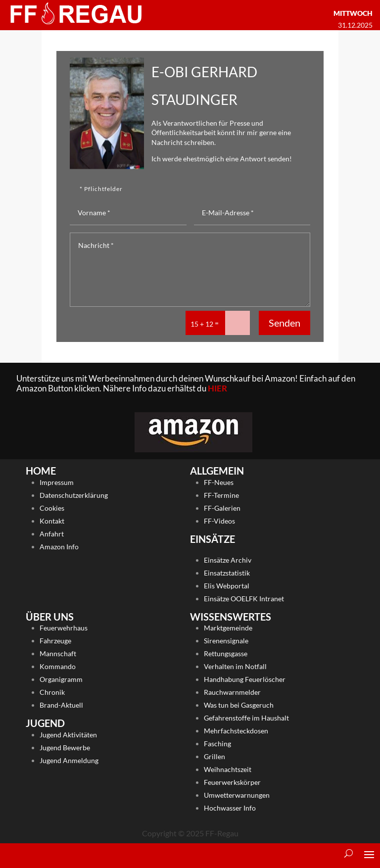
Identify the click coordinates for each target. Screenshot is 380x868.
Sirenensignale (226, 641)
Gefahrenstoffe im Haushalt (246, 718)
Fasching (217, 744)
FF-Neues (219, 482)
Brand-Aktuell (61, 705)
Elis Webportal (227, 586)
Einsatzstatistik (227, 573)
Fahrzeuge (55, 641)
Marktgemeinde (228, 628)
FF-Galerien (222, 508)
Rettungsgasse (226, 653)
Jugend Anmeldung (69, 760)
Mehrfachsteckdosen (236, 731)
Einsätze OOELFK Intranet (244, 599)
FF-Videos (219, 521)
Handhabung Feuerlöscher (245, 679)
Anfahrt (52, 534)
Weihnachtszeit (228, 769)
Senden (285, 323)
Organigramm (61, 679)
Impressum (57, 482)
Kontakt (52, 521)
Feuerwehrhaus (64, 628)
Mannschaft (58, 653)
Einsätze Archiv (228, 560)
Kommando (58, 666)
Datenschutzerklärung (74, 495)
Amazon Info (59, 547)
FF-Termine (221, 495)
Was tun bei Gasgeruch (239, 705)
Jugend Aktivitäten (68, 735)
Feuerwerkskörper (232, 782)
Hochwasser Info (230, 808)
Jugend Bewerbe (65, 747)
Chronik (52, 692)
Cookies (52, 508)
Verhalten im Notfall (235, 666)
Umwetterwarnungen (237, 795)
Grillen (214, 756)
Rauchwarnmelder (232, 692)
